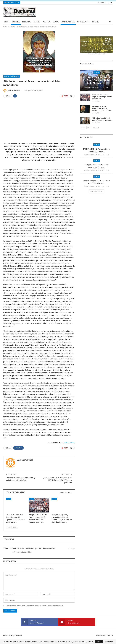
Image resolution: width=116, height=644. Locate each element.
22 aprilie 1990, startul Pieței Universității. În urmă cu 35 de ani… (102, 97)
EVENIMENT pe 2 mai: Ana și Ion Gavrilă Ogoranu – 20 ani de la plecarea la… (97, 80)
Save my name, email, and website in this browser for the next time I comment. (34, 605)
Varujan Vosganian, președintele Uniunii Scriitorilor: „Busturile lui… (102, 108)
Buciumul (110, 635)
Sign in (101, 2)
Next (15, 527)
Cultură (16, 22)
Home (7, 22)
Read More (109, 642)
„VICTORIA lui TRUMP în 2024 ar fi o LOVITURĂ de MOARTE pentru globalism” (58, 480)
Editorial (27, 22)
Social (56, 22)
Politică (46, 22)
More (95, 22)
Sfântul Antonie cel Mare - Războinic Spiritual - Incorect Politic (29, 548)
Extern (37, 22)
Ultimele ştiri (83, 22)
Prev (9, 527)
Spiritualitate (68, 22)
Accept (99, 642)
